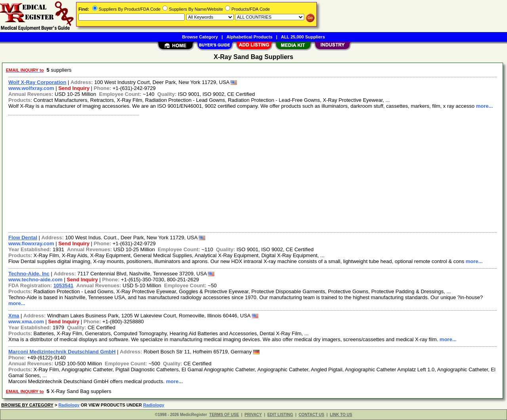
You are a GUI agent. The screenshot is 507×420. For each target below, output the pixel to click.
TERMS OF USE (224, 415)
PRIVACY (253, 415)
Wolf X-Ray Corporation (37, 82)
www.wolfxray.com (31, 88)
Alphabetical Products (250, 37)
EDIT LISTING (280, 415)
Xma (14, 316)
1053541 (64, 285)
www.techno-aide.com (35, 280)
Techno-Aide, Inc (29, 274)
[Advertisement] (243, 173)
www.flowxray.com (31, 243)
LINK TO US (341, 415)
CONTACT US (312, 415)
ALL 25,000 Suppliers (303, 37)
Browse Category (200, 37)
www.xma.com (26, 322)
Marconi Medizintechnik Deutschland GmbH (62, 352)
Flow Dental (23, 238)
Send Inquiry (74, 88)
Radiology (69, 405)
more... (485, 106)
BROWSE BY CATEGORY (27, 405)
